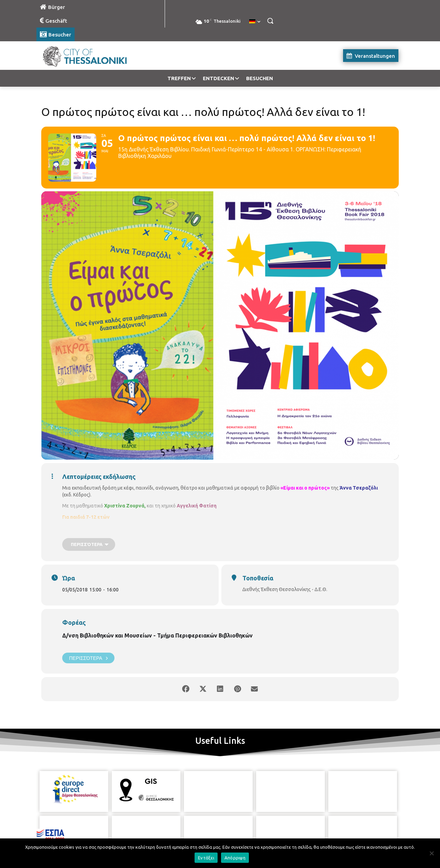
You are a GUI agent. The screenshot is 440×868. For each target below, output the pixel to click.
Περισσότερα (88, 658)
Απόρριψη (235, 858)
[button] (270, 21)
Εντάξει (206, 858)
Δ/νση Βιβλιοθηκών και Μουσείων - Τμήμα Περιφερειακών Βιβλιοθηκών (157, 635)
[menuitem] (255, 22)
